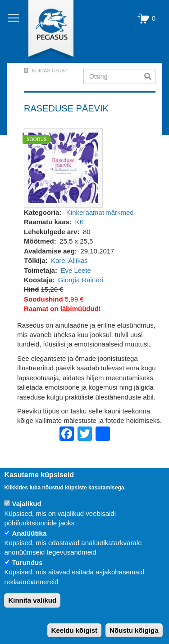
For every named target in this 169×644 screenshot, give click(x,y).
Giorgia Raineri (81, 280)
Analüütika (30, 533)
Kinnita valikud (32, 600)
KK (79, 222)
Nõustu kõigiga (134, 630)
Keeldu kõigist (75, 630)
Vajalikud (27, 504)
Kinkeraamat (85, 212)
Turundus (27, 562)
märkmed (120, 212)
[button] (63, 167)
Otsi (150, 76)
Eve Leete (76, 270)
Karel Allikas (69, 260)
